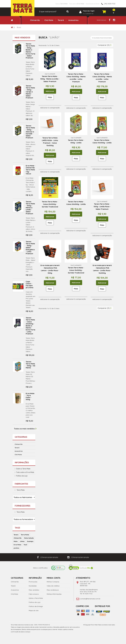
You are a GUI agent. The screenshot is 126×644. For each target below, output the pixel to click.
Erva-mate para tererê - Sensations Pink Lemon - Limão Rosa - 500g (50, 269)
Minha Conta (54, 578)
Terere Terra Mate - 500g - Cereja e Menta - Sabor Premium (30, 92)
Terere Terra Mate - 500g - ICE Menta (30, 365)
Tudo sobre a (70, 4)
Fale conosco (34, 594)
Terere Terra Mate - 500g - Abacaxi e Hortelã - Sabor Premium (30, 132)
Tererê (61, 20)
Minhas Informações (54, 594)
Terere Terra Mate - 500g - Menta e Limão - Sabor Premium (30, 208)
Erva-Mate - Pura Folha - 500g (30, 396)
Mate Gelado (29, 538)
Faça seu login (89, 11)
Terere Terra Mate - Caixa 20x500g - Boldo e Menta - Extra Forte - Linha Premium (30, 326)
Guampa (30, 541)
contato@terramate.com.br (90, 599)
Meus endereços (53, 590)
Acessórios (73, 20)
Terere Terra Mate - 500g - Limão (76, 141)
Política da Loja (22, 476)
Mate (16, 541)
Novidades (33, 586)
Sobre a (51, 4)
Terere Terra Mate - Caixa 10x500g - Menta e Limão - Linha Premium (76, 78)
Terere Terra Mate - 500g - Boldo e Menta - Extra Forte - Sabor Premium (30, 51)
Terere (16, 535)
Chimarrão (35, 20)
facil (25, 545)
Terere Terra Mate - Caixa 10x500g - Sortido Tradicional (76, 270)
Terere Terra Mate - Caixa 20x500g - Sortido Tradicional (50, 204)
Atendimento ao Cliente (90, 4)
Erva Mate (17, 545)
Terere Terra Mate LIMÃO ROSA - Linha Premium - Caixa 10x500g (50, 142)
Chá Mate (49, 20)
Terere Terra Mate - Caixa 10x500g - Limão (102, 141)
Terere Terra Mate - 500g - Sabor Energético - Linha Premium (30, 248)
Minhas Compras (53, 582)
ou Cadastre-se (88, 14)
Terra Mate (20, 490)
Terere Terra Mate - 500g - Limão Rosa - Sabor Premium (102, 207)
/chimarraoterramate (48, 557)
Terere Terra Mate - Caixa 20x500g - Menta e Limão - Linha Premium (102, 78)
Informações (22, 462)
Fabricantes (21, 484)
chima (22, 541)
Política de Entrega (36, 606)
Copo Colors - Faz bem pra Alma (30, 285)
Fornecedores (23, 506)
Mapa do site (34, 610)
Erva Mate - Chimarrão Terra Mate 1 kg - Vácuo (30, 170)
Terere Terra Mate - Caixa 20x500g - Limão (76, 203)
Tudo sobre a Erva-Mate (25, 472)
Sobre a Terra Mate (23, 469)
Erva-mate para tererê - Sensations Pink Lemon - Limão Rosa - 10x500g (102, 269)
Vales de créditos (53, 586)
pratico (16, 548)
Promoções (33, 582)
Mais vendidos (22, 38)
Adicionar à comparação (50, 108)
